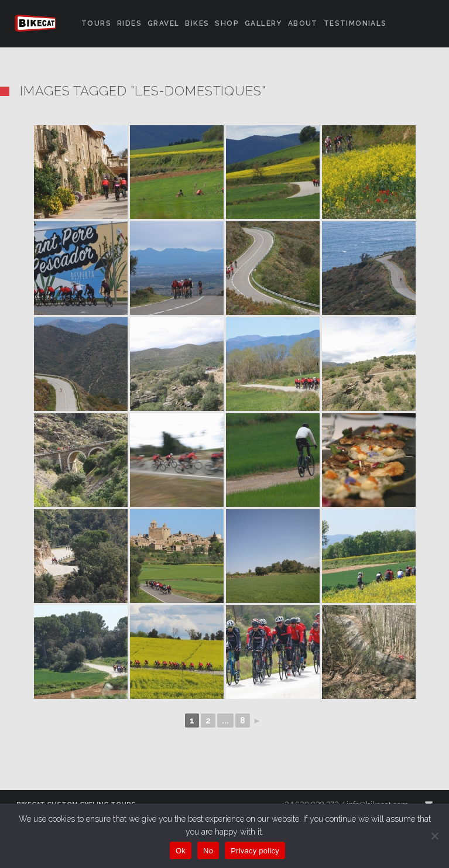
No (208, 851)
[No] (434, 836)
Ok (181, 851)
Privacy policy (255, 851)
